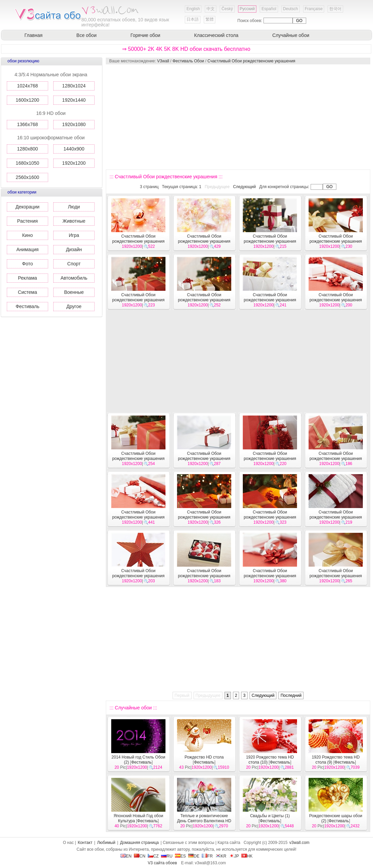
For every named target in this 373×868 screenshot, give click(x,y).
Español (269, 9)
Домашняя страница (139, 843)
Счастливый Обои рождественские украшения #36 (204, 517)
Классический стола (216, 35)
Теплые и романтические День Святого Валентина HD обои (204, 821)
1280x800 (27, 149)
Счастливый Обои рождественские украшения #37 (139, 517)
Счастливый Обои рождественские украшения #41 (139, 459)
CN (140, 856)
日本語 (193, 19)
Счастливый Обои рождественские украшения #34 (336, 517)
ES (180, 856)
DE (194, 856)
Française (314, 9)
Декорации (28, 207)
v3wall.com (299, 843)
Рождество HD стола (204, 757)
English (193, 9)
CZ (153, 856)
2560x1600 (27, 177)
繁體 (210, 19)
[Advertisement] (223, 117)
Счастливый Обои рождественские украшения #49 (139, 241)
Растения (28, 221)
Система (27, 292)
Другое (74, 306)
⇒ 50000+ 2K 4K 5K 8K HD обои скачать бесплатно (186, 49)
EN (126, 856)
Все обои (86, 35)
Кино (27, 235)
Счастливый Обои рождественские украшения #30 (336, 576)
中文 (211, 9)
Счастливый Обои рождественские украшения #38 (336, 459)
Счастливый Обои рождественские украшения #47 (270, 241)
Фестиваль (27, 306)
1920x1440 (74, 100)
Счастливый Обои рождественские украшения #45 (139, 300)
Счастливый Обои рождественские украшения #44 (204, 300)
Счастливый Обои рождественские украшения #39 (270, 459)
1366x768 (27, 124)
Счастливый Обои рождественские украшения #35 (270, 517)
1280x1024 (74, 86)
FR (207, 856)
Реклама (27, 278)
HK (247, 856)
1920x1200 (74, 163)
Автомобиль (74, 278)
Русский (247, 9)
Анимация (27, 249)
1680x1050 (27, 163)
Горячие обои (145, 35)
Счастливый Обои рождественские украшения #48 (204, 241)
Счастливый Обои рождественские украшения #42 (336, 300)
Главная (33, 35)
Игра (74, 235)
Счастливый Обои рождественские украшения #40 (204, 459)
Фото (27, 264)
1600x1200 (27, 100)
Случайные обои (291, 35)
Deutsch (291, 9)
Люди (74, 207)
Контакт (85, 843)
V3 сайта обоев (162, 863)
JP (234, 856)
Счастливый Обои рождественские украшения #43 (270, 300)
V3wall (163, 61)
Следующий (244, 187)
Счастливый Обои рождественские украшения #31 (270, 576)
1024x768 (27, 86)
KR (221, 856)
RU (167, 856)
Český (227, 9)
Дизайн (74, 249)
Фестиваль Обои (188, 61)
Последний (291, 695)
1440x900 (74, 149)
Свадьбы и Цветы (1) (270, 816)
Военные (74, 292)
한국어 (335, 9)
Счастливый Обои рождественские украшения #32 (204, 576)
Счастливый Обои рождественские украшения (251, 61)
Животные (74, 221)
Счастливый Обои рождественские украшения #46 (336, 241)
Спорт (74, 264)
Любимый (106, 843)
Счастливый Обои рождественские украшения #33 (139, 576)
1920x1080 (74, 124)
